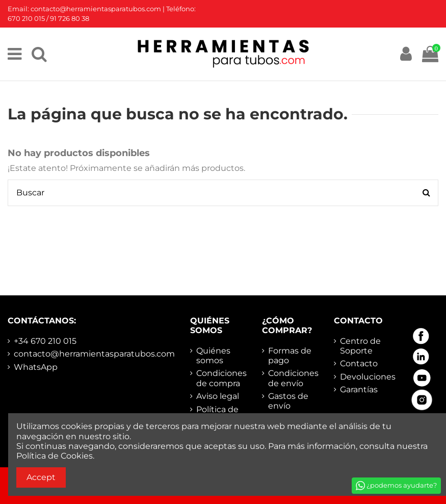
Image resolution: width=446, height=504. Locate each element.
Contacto (359, 363)
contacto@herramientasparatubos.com (94, 354)
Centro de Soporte (360, 346)
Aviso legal (218, 396)
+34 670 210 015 (45, 341)
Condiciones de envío (293, 378)
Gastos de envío (288, 401)
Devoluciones (368, 377)
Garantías (359, 389)
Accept (41, 477)
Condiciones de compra (221, 378)
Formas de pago (290, 356)
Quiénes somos (213, 356)
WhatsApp (36, 367)
